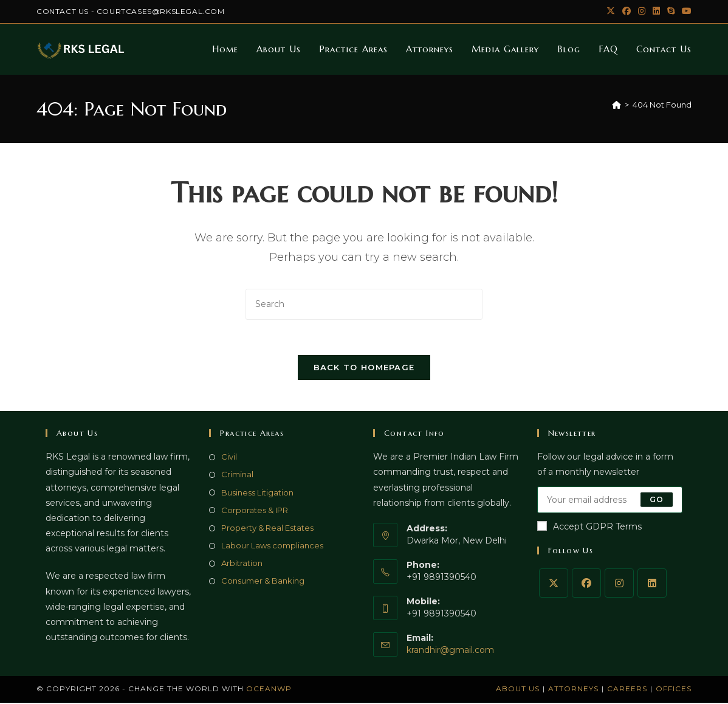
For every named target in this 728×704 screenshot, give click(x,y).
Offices (674, 690)
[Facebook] (586, 584)
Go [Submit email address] (657, 501)
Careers (627, 690)
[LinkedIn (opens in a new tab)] (656, 12)
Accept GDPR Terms (589, 528)
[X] (554, 584)
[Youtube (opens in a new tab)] (685, 12)
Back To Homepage (364, 369)
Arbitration (242, 565)
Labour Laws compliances (272, 547)
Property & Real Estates (267, 530)
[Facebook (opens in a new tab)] (627, 12)
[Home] (616, 105)
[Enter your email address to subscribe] (610, 501)
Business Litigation (257, 494)
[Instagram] (619, 584)
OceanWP (269, 690)
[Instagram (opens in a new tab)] (642, 12)
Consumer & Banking (263, 582)
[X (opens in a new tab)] (611, 12)
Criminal (237, 476)
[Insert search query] (364, 304)
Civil (229, 458)
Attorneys (573, 690)
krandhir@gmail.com (450, 651)
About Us (518, 690)
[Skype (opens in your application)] (671, 12)
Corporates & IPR (255, 511)
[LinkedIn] (652, 584)
